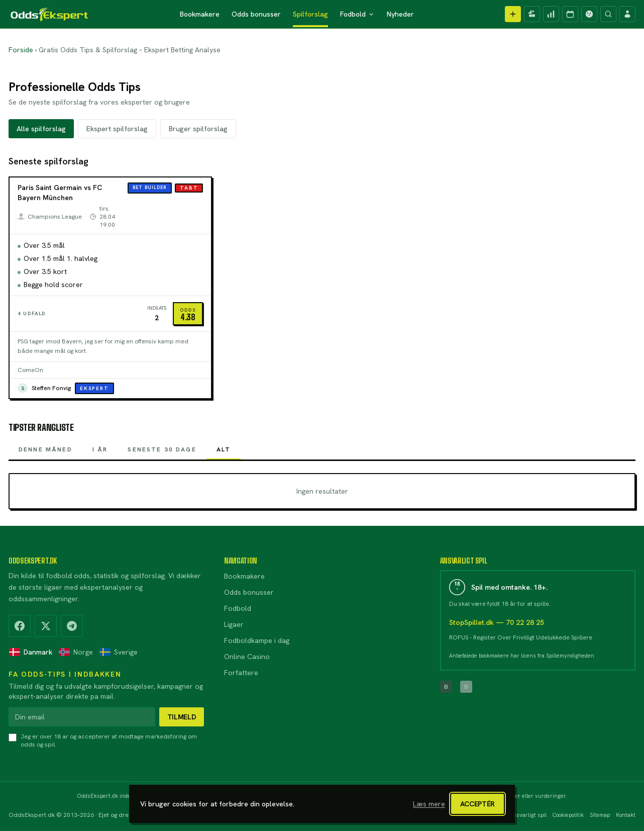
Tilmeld (182, 717)
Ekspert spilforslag (117, 129)
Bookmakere (200, 14)
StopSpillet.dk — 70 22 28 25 (497, 622)
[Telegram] (72, 626)
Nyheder (400, 14)
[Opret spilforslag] (513, 14)
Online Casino (247, 657)
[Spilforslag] (551, 14)
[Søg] (608, 14)
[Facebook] (20, 626)
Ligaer (234, 624)
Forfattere (241, 673)
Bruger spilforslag (198, 129)
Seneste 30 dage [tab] (162, 452)
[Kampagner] (532, 14)
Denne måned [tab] (45, 452)
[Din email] (82, 717)
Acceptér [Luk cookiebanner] (477, 804)
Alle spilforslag (41, 129)
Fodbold (357, 14)
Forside (21, 50)
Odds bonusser (256, 14)
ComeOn (30, 370)
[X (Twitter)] (46, 626)
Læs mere (429, 804)
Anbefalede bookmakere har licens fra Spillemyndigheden (522, 656)
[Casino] (589, 14)
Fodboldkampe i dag (257, 640)
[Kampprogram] (570, 14)
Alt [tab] (224, 452)
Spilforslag (310, 14)
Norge (76, 652)
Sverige (118, 652)
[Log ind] (627, 14)
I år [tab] (100, 452)
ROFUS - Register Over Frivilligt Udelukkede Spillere (521, 637)
